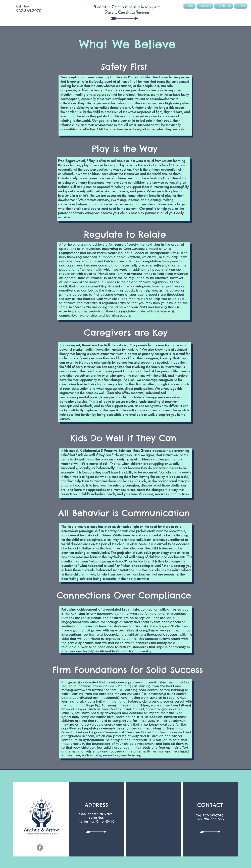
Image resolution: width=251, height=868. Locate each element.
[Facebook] (40, 848)
